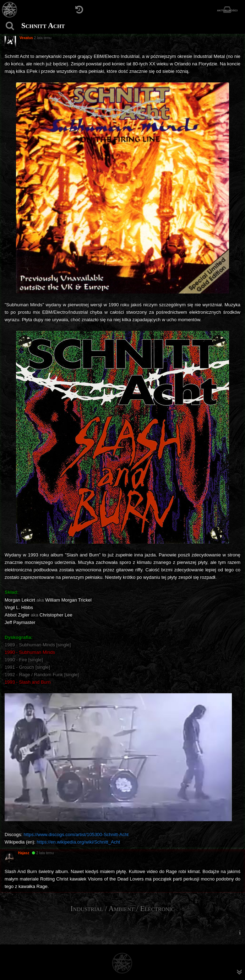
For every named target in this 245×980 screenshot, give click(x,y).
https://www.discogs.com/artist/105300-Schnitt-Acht (76, 834)
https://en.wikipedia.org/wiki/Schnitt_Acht (78, 842)
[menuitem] (240, 932)
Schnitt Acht (43, 26)
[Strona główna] (10, 10)
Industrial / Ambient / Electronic (122, 909)
